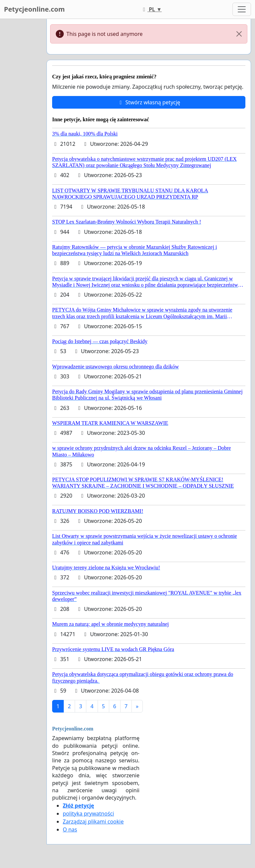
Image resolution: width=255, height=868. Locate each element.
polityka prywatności (88, 814)
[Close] (239, 34)
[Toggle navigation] (242, 9)
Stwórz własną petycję (149, 102)
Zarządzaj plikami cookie (93, 821)
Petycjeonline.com (34, 9)
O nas (70, 829)
